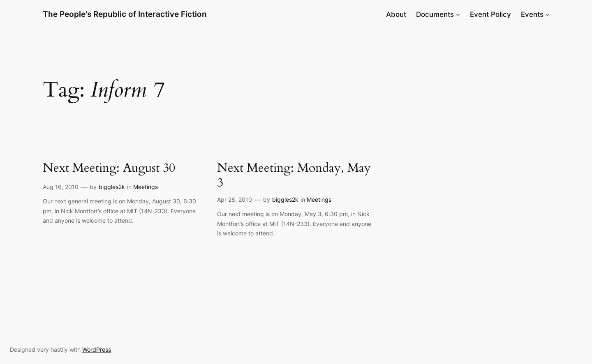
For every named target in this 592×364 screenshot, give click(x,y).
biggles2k (112, 187)
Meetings (146, 187)
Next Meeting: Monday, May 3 (294, 176)
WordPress (97, 349)
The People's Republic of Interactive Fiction (125, 14)
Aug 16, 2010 (61, 187)
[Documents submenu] (458, 14)
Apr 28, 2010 (235, 199)
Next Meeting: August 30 (109, 168)
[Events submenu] (547, 14)
